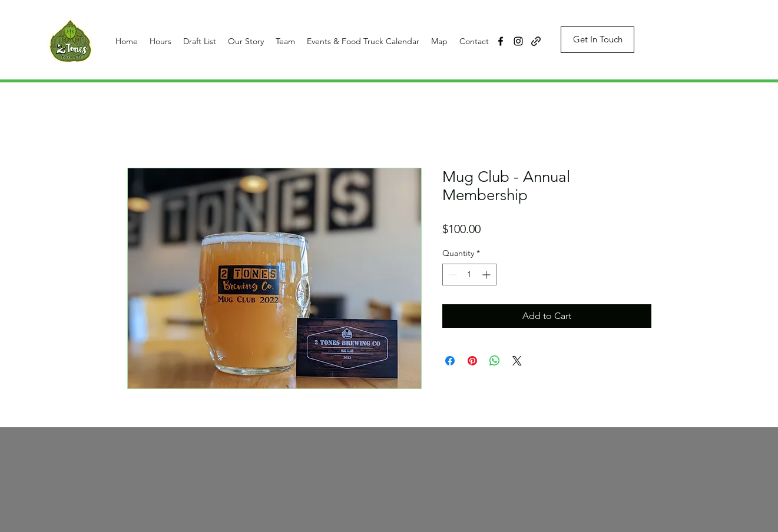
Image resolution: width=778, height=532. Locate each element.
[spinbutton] (469, 275)
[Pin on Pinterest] (472, 361)
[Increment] (487, 275)
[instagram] (518, 41)
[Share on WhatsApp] (495, 361)
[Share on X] (517, 361)
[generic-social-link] (536, 41)
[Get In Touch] (597, 40)
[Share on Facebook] (450, 361)
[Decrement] (451, 275)
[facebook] (501, 41)
